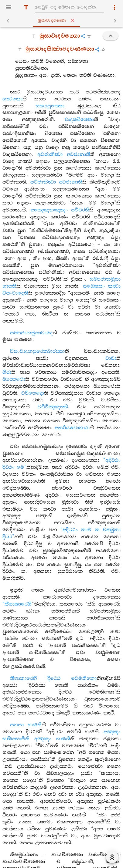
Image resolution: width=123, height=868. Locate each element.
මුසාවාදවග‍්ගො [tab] (63, 21)
